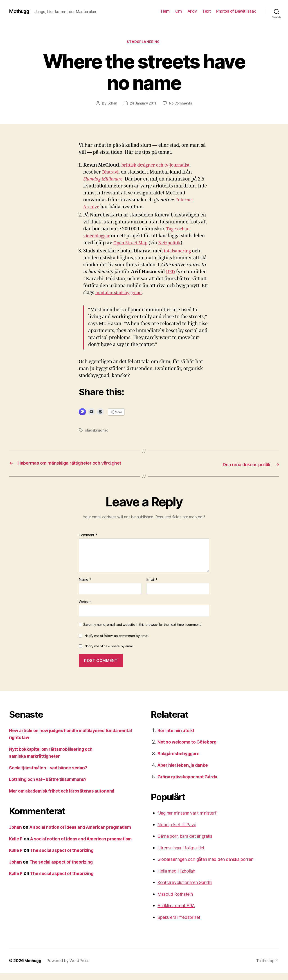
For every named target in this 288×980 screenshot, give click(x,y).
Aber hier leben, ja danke (186, 772)
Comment (88, 542)
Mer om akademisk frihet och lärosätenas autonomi (67, 797)
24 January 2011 (143, 104)
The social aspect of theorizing (67, 871)
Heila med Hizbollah (179, 877)
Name (85, 586)
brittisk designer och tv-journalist (158, 166)
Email (152, 586)
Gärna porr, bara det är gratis (189, 843)
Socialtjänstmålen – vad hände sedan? (52, 774)
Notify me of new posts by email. (109, 653)
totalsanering (179, 252)
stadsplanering (144, 42)
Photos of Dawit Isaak (236, 11)
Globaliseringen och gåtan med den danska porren (213, 866)
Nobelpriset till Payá (179, 831)
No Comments (181, 104)
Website (85, 608)
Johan (111, 104)
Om (179, 11)
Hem (165, 11)
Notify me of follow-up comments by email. (117, 643)
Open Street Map (132, 244)
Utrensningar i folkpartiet (185, 854)
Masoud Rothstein (177, 901)
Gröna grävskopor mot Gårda (190, 783)
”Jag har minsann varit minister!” (193, 820)
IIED (171, 273)
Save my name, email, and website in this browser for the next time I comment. (142, 631)
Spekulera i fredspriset (182, 924)
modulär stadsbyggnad (121, 293)
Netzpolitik (174, 244)
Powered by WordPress (69, 967)
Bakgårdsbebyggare (181, 760)
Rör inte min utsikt (178, 737)
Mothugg (20, 11)
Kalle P (17, 852)
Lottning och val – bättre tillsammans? (51, 786)
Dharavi (111, 173)
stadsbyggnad (97, 431)
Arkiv (192, 11)
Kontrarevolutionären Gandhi (189, 889)
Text (206, 11)
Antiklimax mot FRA (179, 912)
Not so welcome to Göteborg (190, 749)
